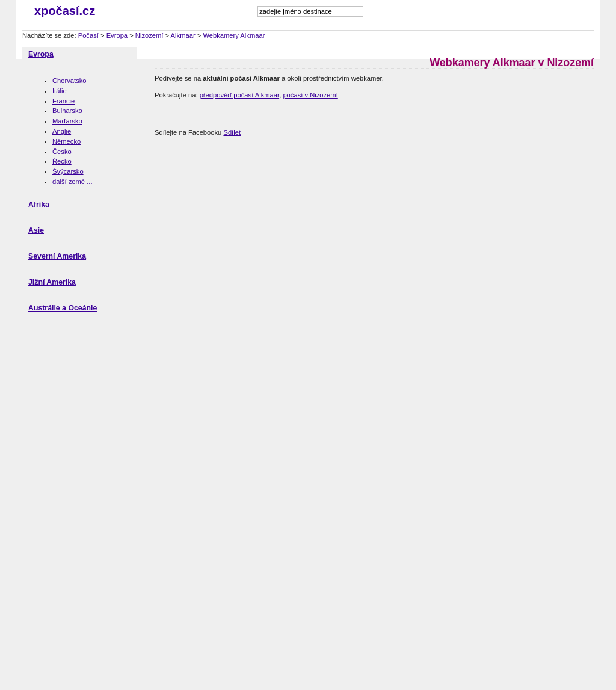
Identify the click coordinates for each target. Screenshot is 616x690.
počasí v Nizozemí (310, 95)
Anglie (62, 131)
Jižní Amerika (52, 282)
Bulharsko (67, 111)
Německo (66, 141)
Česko (62, 152)
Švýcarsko (68, 171)
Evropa (117, 35)
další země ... (72, 182)
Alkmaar (183, 35)
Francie (63, 101)
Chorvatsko (69, 81)
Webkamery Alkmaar (234, 35)
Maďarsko (67, 121)
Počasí (88, 35)
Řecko (62, 161)
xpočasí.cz (65, 11)
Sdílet (232, 132)
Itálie (60, 91)
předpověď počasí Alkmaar (240, 95)
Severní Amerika (57, 256)
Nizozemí (149, 35)
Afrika (39, 205)
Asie (36, 230)
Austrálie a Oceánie (63, 308)
